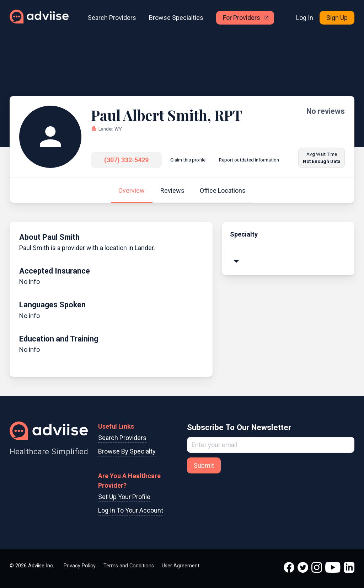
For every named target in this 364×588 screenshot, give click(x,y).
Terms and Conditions (129, 566)
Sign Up (337, 18)
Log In (305, 18)
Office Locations (223, 190)
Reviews (172, 190)
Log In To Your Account (131, 510)
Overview (132, 190)
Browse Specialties (176, 18)
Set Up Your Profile (124, 497)
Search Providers (112, 18)
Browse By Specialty (127, 451)
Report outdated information (249, 160)
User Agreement (181, 566)
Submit (204, 465)
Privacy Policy (80, 566)
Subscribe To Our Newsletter (239, 427)
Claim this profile (188, 160)
